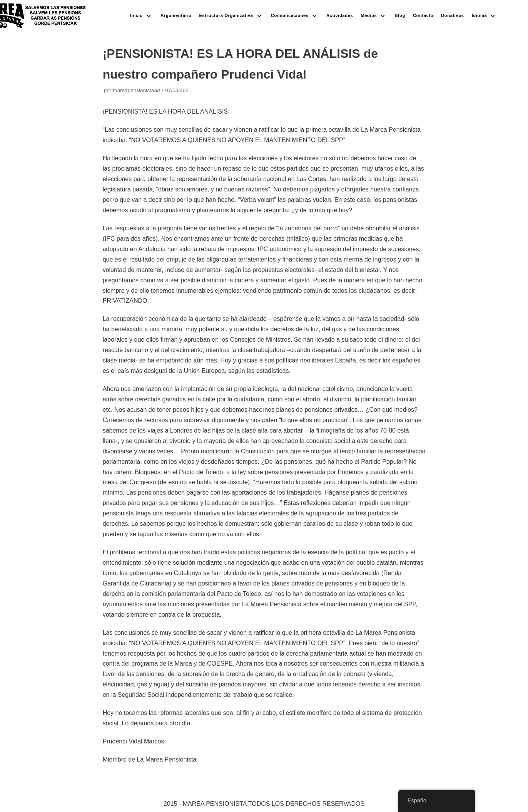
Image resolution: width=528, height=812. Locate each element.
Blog (400, 15)
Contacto (423, 15)
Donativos (452, 15)
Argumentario (176, 15)
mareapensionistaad (136, 90)
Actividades (340, 15)
